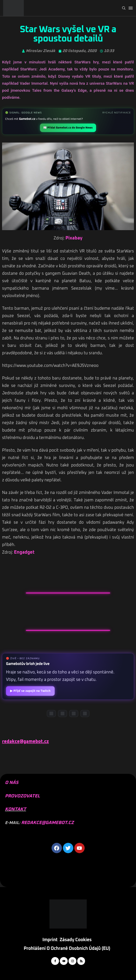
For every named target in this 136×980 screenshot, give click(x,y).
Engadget (24, 552)
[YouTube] (63, 714)
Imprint (50, 940)
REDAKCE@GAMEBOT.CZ (47, 823)
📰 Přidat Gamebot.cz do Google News (68, 128)
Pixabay (74, 238)
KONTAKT (16, 809)
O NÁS (12, 783)
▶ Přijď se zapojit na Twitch (30, 691)
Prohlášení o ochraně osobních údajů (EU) (67, 949)
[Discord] (51, 714)
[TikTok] (85, 714)
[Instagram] (74, 714)
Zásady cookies (76, 940)
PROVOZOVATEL (22, 796)
